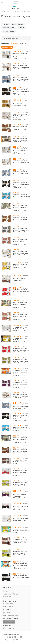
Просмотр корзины (7, 612)
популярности (15, 44)
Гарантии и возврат (8, 607)
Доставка (5, 605)
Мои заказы (6, 614)
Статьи (4, 598)
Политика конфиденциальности (11, 593)
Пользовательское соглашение (11, 595)
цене (25, 44)
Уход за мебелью (7, 596)
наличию (21, 44)
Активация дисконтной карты (10, 615)
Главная (3, 12)
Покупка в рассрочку (8, 603)
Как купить (5, 592)
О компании (6, 590)
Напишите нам (9, 622)
